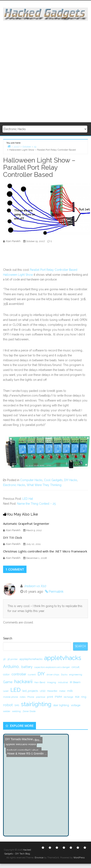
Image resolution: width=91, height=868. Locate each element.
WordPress (79, 858)
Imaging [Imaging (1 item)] (52, 682)
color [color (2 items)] (6, 674)
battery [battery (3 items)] (27, 667)
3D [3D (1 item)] (4, 659)
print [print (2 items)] (50, 697)
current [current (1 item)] (32, 675)
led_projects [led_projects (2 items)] (30, 691)
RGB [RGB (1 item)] (77, 697)
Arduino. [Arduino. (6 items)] (11, 667)
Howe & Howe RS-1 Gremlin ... (25, 744)
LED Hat (28, 499)
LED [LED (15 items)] (16, 690)
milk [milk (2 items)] (70, 691)
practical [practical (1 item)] (41, 697)
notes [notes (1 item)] (23, 697)
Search (8, 638)
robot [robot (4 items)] (8, 705)
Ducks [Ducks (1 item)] (64, 675)
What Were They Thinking (44, 485)
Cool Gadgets (53, 480)
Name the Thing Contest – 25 (36, 504)
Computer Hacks (31, 480)
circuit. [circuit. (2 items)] (76, 667)
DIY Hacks (71, 480)
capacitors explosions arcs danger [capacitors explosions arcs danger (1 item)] (52, 667)
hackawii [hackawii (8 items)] (23, 682)
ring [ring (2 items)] (84, 697)
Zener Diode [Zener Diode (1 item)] (29, 711)
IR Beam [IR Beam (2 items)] (75, 682)
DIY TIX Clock (13, 537)
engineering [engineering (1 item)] (76, 675)
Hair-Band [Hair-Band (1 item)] (40, 682)
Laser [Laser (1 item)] (6, 691)
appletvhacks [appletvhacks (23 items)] (63, 658)
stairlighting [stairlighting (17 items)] (36, 704)
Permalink (56, 592)
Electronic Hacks (14, 485)
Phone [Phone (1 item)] (31, 697)
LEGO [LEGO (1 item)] (43, 691)
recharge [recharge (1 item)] (68, 697)
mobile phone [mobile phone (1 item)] (10, 697)
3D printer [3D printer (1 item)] (13, 659)
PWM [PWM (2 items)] (58, 697)
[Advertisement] (45, 72)
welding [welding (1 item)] (16, 711)
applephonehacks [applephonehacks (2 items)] (31, 659)
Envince (39, 858)
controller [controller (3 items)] (19, 674)
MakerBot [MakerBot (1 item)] (52, 691)
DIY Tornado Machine (18, 738)
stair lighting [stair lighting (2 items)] (61, 705)
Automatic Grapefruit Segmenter (26, 524)
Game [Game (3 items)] (8, 682)
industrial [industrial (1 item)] (63, 682)
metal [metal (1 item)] (62, 691)
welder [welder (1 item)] (7, 711)
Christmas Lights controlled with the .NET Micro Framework (45, 551)
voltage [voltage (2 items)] (76, 705)
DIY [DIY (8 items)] (41, 674)
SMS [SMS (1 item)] (17, 705)
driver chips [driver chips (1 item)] (53, 675)
